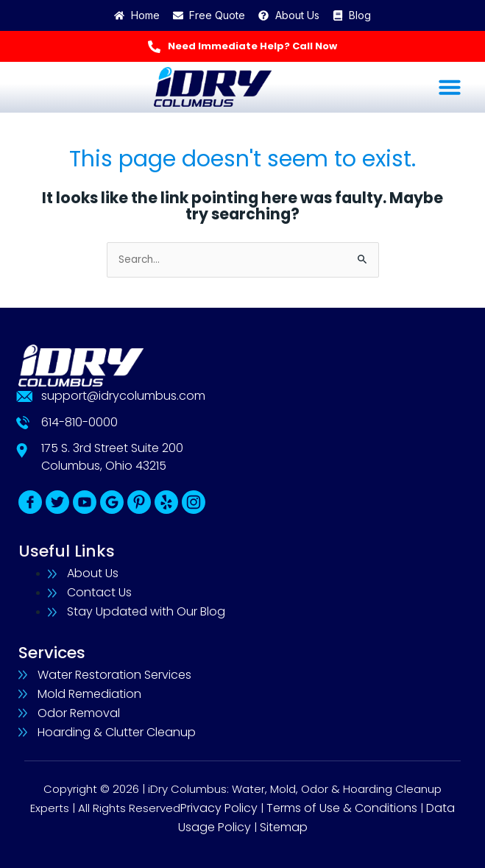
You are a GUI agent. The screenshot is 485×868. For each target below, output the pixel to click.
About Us (93, 573)
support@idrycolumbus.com (123, 396)
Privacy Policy (219, 808)
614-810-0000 (79, 422)
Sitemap (284, 827)
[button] (449, 87)
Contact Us (99, 592)
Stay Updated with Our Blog (146, 611)
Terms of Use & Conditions (342, 808)
